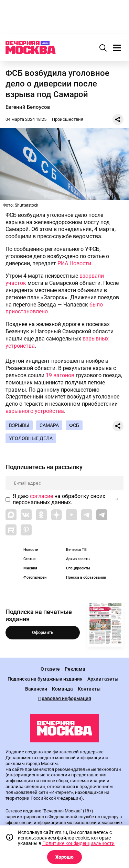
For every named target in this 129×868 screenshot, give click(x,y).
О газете (50, 669)
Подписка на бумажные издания (45, 679)
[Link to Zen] (56, 515)
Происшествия (68, 119)
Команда (62, 689)
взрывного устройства (35, 411)
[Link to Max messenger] (11, 515)
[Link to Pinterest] (26, 530)
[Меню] (117, 48)
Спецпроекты (78, 568)
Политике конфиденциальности (78, 843)
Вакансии (36, 689)
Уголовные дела (31, 438)
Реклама (75, 669)
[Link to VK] (26, 515)
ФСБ (74, 425)
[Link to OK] (41, 515)
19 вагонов (60, 375)
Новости (31, 550)
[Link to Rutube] (11, 530)
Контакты (89, 689)
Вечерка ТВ (76, 550)
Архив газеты (78, 559)
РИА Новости (74, 263)
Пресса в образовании (86, 577)
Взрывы (19, 425)
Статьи (29, 559)
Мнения (30, 568)
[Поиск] (103, 48)
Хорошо (64, 857)
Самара (49, 425)
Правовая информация (65, 699)
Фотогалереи (35, 577)
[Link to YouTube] (72, 515)
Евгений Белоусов (28, 107)
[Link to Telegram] (87, 515)
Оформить (43, 632)
